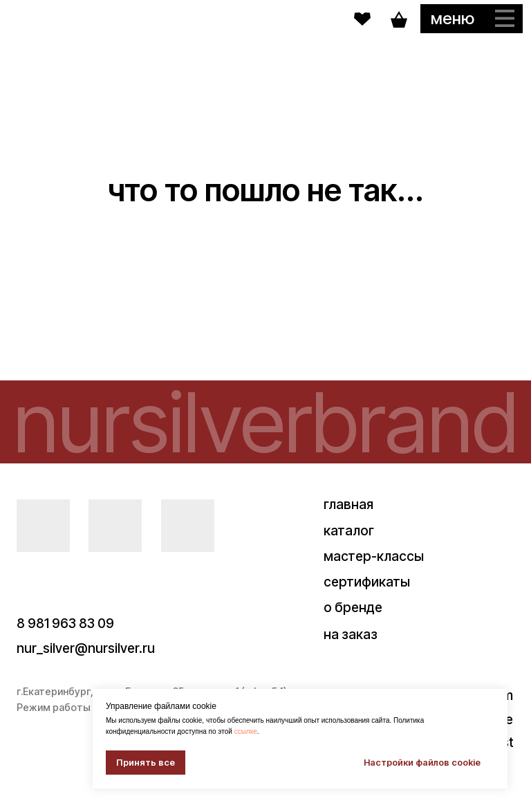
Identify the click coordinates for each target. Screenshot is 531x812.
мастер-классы (374, 556)
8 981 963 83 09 (65, 623)
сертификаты (367, 582)
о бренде (353, 607)
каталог (349, 530)
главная (348, 504)
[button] (472, 19)
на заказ (351, 634)
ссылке (246, 731)
